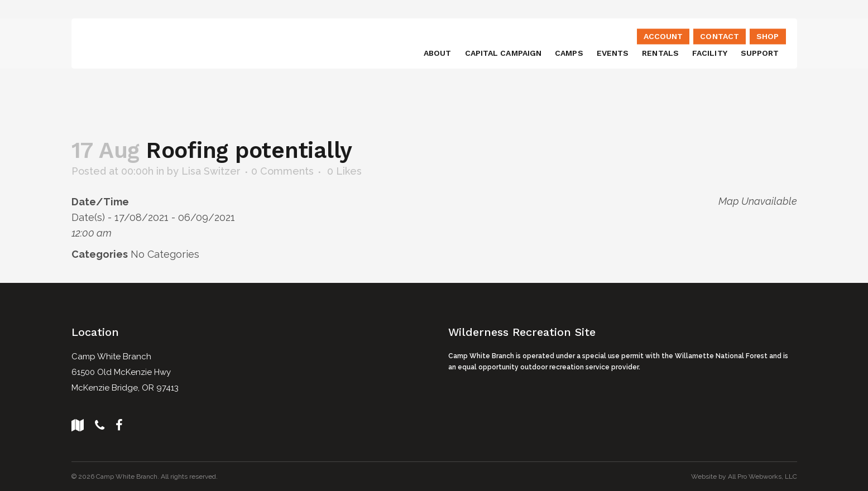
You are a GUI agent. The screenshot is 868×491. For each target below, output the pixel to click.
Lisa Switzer (211, 171)
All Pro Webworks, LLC (763, 476)
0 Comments (282, 171)
